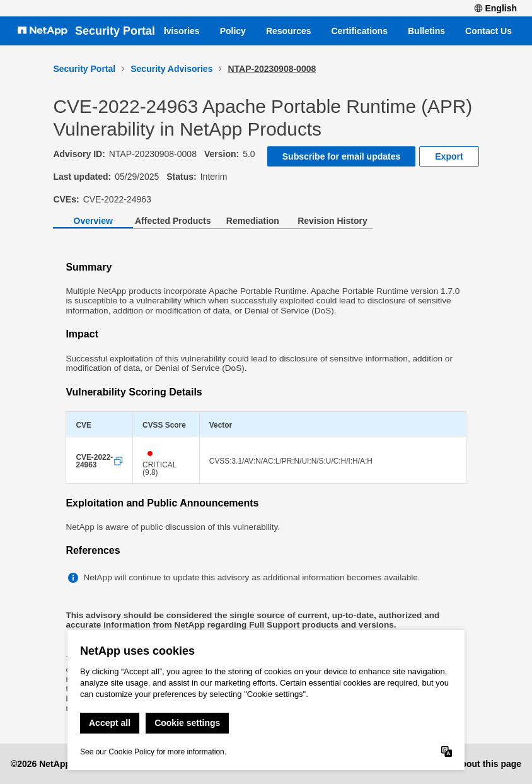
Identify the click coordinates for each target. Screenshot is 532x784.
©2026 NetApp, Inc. (51, 764)
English (495, 8)
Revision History (332, 221)
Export (449, 156)
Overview (93, 221)
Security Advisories (171, 69)
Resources (289, 31)
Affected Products (173, 221)
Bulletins (426, 31)
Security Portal (115, 31)
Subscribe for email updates (342, 156)
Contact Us (489, 31)
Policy (233, 31)
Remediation (253, 221)
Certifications (360, 31)
